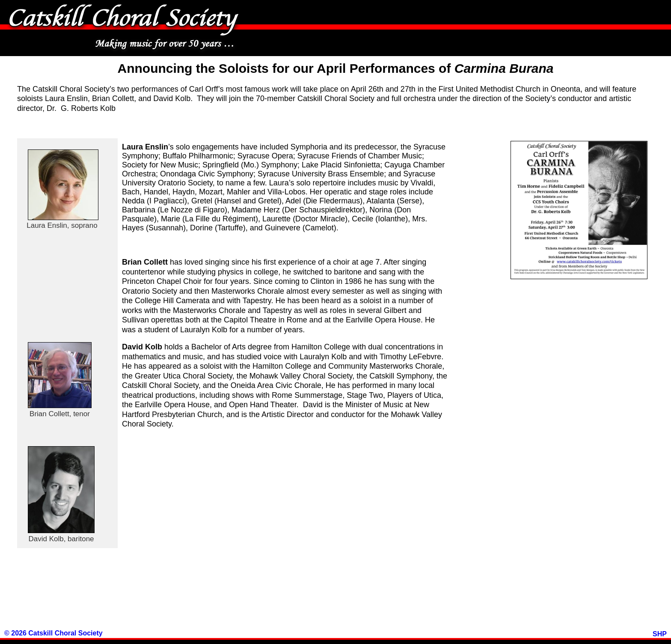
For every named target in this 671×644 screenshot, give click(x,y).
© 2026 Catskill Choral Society (53, 633)
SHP (660, 634)
